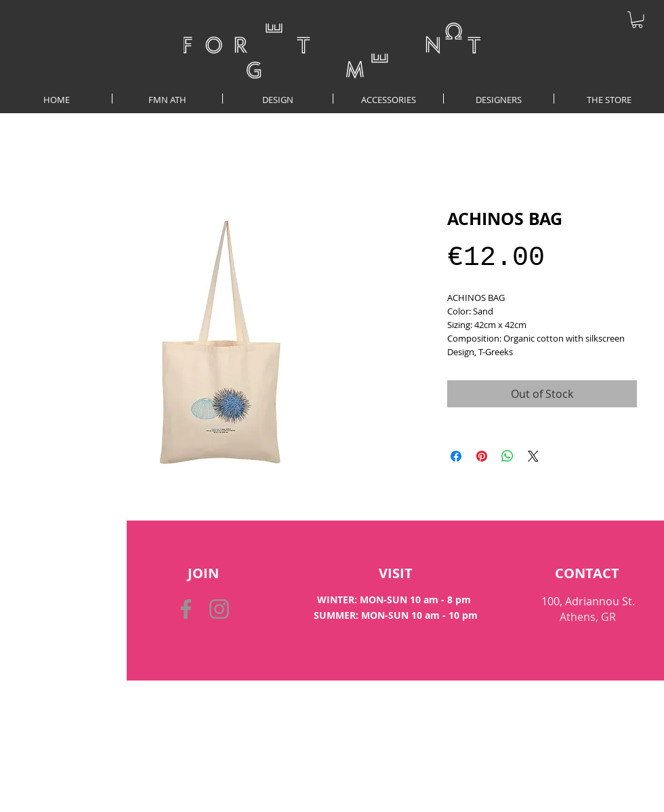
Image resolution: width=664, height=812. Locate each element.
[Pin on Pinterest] (482, 456)
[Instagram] (219, 609)
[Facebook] (186, 609)
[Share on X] (533, 456)
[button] (637, 20)
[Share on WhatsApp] (507, 456)
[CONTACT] (587, 573)
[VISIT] (395, 573)
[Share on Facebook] (456, 456)
